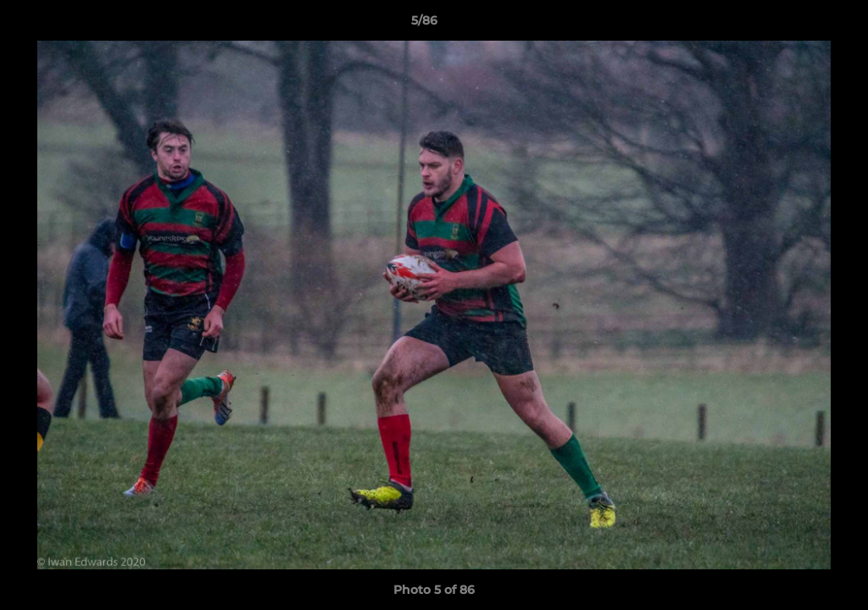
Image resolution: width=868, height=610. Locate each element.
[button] (797, 25)
